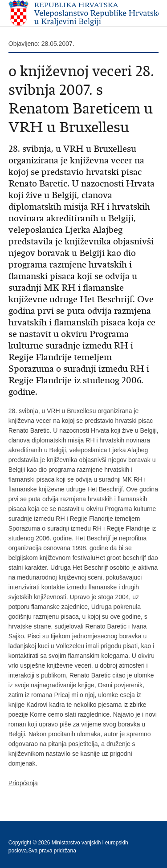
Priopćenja (23, 783)
